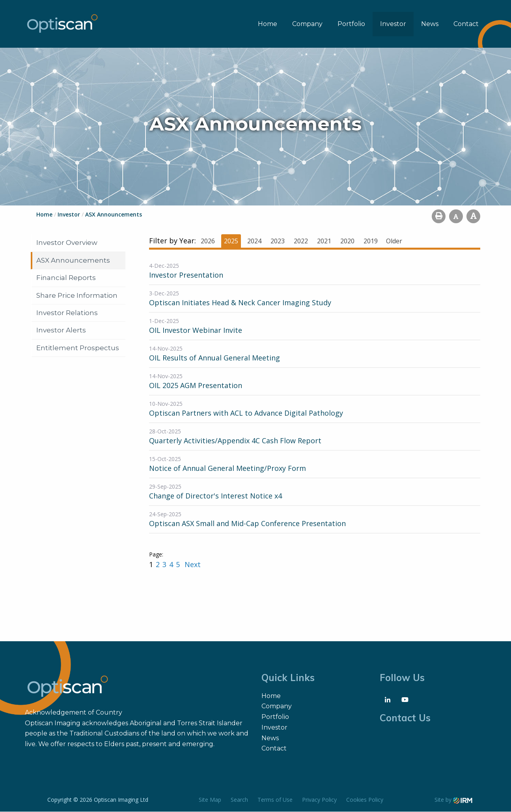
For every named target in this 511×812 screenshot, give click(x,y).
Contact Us (405, 718)
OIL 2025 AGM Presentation (196, 386)
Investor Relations (67, 313)
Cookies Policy (365, 800)
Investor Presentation (186, 275)
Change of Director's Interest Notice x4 (215, 496)
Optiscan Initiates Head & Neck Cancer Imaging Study (240, 303)
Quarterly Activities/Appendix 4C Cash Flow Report (235, 441)
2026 (208, 241)
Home (268, 24)
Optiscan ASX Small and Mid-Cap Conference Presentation (247, 524)
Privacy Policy (319, 800)
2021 (324, 241)
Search (239, 800)
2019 (371, 241)
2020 (347, 241)
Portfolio (351, 24)
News (430, 24)
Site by (453, 800)
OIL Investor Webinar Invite (196, 330)
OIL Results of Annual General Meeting (214, 358)
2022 (301, 241)
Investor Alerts (61, 330)
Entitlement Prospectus (78, 348)
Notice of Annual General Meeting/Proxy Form (228, 469)
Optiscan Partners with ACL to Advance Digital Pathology (246, 413)
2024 (254, 241)
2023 (278, 241)
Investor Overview (67, 243)
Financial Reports (66, 278)
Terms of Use (275, 800)
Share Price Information (77, 295)
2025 (231, 241)
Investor (393, 24)
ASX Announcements (73, 260)
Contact (466, 24)
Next (192, 565)
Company (307, 24)
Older (394, 241)
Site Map (210, 800)
